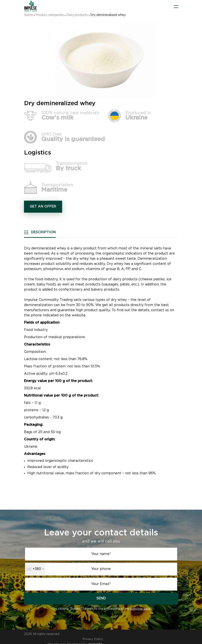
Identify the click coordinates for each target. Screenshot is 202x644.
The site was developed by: (73, 639)
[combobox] (35, 569)
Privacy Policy (168, 634)
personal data (140, 609)
